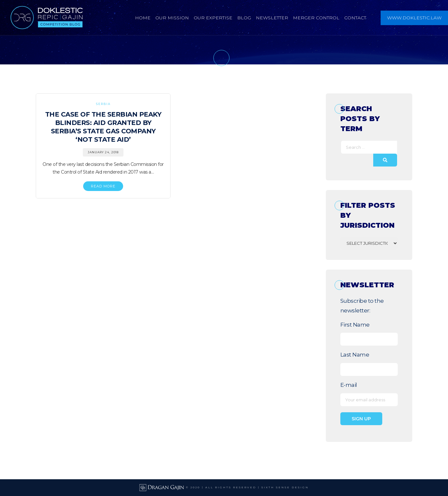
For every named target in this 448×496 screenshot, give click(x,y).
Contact (355, 18)
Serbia (103, 104)
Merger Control (316, 18)
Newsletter (272, 18)
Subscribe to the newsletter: (362, 306)
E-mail (349, 385)
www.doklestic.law (414, 18)
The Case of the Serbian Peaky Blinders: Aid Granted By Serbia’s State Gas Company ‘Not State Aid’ (103, 127)
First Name (355, 325)
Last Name (355, 355)
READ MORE (103, 186)
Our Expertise (213, 18)
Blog (244, 18)
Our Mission (172, 18)
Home (143, 18)
